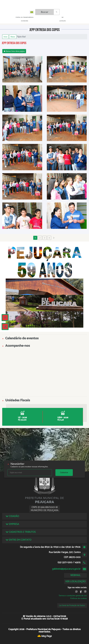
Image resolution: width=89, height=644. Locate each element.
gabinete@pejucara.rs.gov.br (66, 569)
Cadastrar (64, 473)
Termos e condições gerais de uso (73, 596)
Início (5, 37)
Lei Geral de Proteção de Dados (72, 605)
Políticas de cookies (79, 598)
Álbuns (13, 37)
